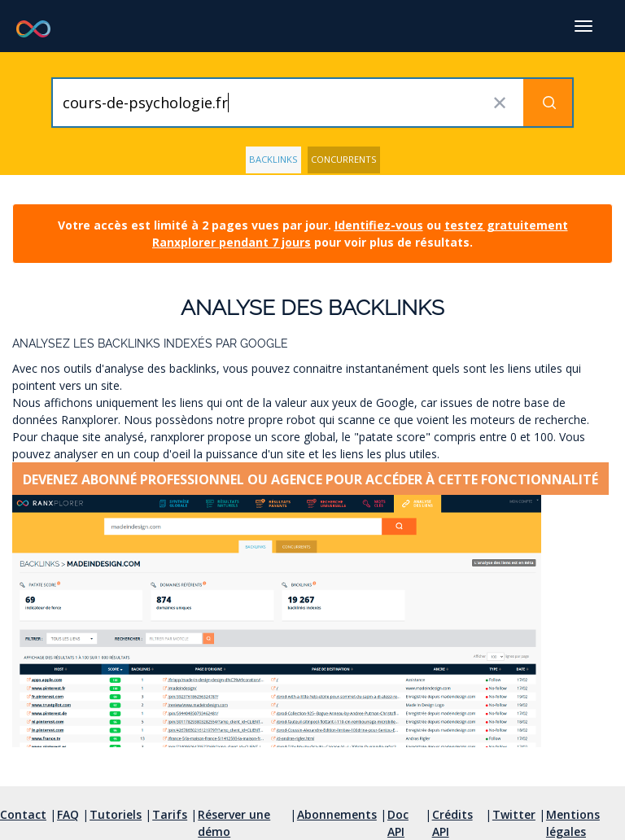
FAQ (68, 814)
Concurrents (344, 159)
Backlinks (273, 159)
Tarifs (170, 814)
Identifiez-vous (379, 225)
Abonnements (337, 814)
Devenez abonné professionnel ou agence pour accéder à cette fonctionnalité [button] (310, 479)
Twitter (514, 814)
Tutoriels (116, 814)
